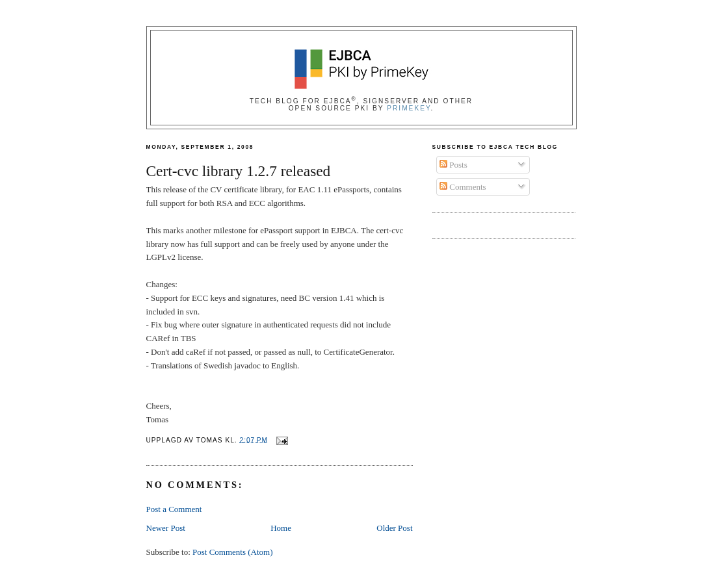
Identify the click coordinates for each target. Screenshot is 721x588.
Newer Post (166, 528)
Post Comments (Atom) (233, 552)
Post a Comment (174, 509)
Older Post (394, 528)
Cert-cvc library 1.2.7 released (239, 171)
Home (281, 528)
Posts (453, 165)
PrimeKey (409, 108)
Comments (463, 187)
